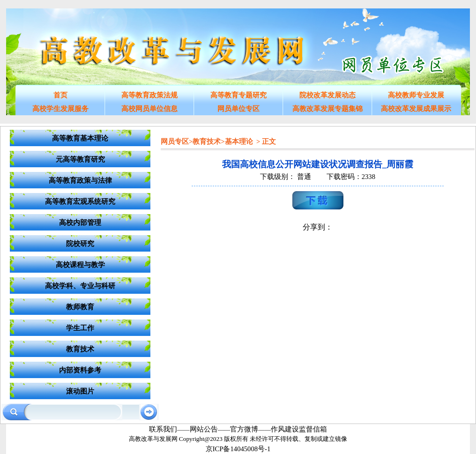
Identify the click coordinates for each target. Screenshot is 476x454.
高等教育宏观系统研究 (80, 201)
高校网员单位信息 (149, 109)
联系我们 (163, 429)
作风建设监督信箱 (299, 429)
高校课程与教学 (80, 265)
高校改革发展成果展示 (416, 109)
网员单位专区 (238, 109)
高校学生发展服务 (60, 109)
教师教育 (80, 307)
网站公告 (204, 429)
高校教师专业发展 (416, 95)
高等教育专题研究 (238, 95)
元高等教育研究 (80, 159)
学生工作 (80, 328)
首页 (60, 95)
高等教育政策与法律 (80, 180)
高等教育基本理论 (80, 138)
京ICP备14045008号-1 (238, 449)
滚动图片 (80, 391)
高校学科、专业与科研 (80, 286)
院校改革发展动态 (327, 95)
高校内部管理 (80, 223)
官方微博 (244, 429)
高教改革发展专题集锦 (327, 109)
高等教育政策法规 (149, 95)
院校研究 (80, 244)
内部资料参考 (80, 370)
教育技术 (80, 349)
